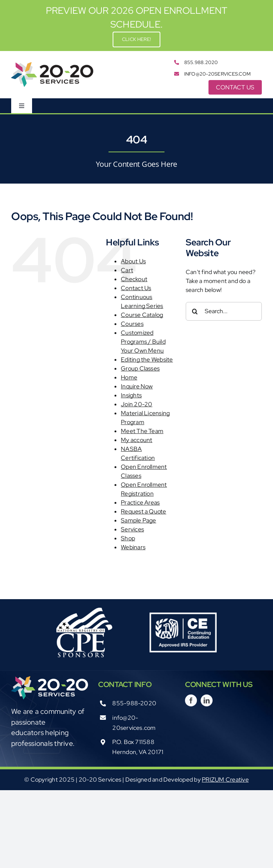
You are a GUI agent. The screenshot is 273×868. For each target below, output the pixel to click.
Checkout (134, 279)
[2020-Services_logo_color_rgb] (52, 65)
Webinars (133, 547)
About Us (133, 261)
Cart (127, 270)
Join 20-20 (136, 404)
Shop (128, 538)
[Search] (195, 311)
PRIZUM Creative (225, 780)
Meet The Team (142, 431)
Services (132, 529)
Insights (131, 395)
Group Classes (140, 368)
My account (136, 440)
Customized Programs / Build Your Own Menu (143, 342)
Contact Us (136, 288)
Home (129, 377)
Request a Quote (144, 511)
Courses (132, 324)
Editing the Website (147, 360)
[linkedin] (207, 700)
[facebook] (191, 700)
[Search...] (224, 311)
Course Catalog (142, 315)
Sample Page (139, 520)
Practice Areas (140, 503)
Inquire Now (137, 386)
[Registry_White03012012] (84, 611)
